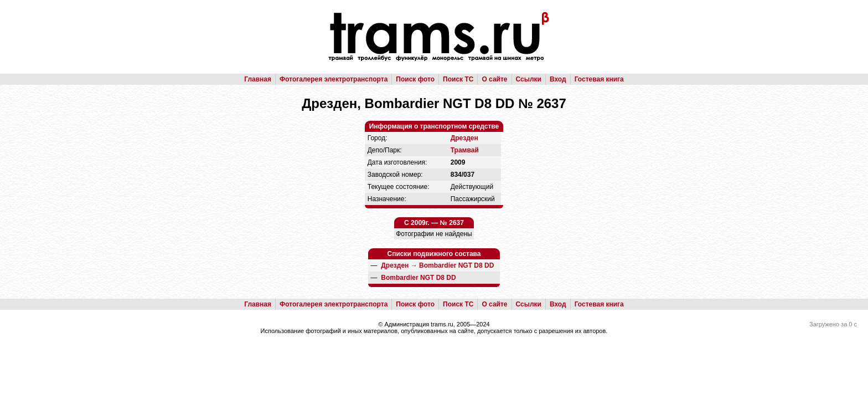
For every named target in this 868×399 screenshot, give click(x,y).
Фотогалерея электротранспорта (334, 79)
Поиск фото (415, 79)
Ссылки (529, 79)
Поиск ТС (458, 79)
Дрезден (464, 138)
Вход (558, 79)
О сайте (494, 79)
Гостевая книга (599, 79)
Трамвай (465, 150)
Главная (258, 79)
